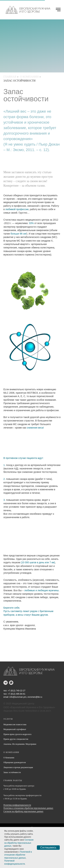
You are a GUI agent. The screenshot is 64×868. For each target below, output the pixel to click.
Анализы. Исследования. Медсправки (20, 744)
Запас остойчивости (19, 81)
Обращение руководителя (15, 762)
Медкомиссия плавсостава (15, 724)
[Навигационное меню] (58, 10)
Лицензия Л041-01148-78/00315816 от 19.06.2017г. (27, 711)
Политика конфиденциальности (17, 805)
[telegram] (6, 683)
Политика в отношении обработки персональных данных (28, 808)
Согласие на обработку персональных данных (23, 811)
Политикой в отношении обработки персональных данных (18, 855)
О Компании (29, 77)
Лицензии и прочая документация (18, 767)
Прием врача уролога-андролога (17, 734)
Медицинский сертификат (15, 729)
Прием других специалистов (16, 739)
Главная (10, 77)
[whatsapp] (11, 683)
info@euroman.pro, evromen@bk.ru (26, 697)
